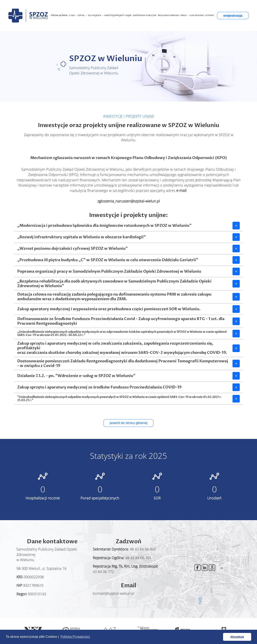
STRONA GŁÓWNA (59, 15)
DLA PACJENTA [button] (95, 15)
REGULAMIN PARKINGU (169, 15)
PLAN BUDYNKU (197, 15)
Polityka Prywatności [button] (75, 637)
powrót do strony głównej (128, 423)
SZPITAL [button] (81, 15)
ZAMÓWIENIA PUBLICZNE (145, 15)
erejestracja (233, 16)
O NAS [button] (72, 15)
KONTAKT (210, 15)
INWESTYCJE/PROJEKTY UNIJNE (118, 15)
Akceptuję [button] (237, 637)
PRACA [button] (184, 15)
